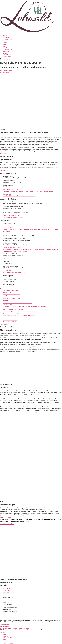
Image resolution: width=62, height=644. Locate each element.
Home (4, 34)
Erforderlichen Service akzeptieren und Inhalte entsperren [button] (15, 628)
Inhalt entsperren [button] (4, 626)
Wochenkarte (3, 289)
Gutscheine (6, 41)
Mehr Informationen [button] (5, 625)
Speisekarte (6, 37)
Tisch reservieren (7, 39)
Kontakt (5, 43)
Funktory (24, 630)
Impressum (6, 636)
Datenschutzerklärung (9, 638)
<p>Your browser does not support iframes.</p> (13, 368)
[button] (31, 171)
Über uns (5, 36)
